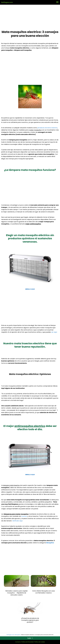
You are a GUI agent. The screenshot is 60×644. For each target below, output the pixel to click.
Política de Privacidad (28, 642)
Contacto (18, 642)
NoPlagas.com (7, 2)
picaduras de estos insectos (47, 128)
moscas (24, 516)
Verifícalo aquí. (18, 521)
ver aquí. (54, 332)
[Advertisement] (30, 17)
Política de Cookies (40, 642)
